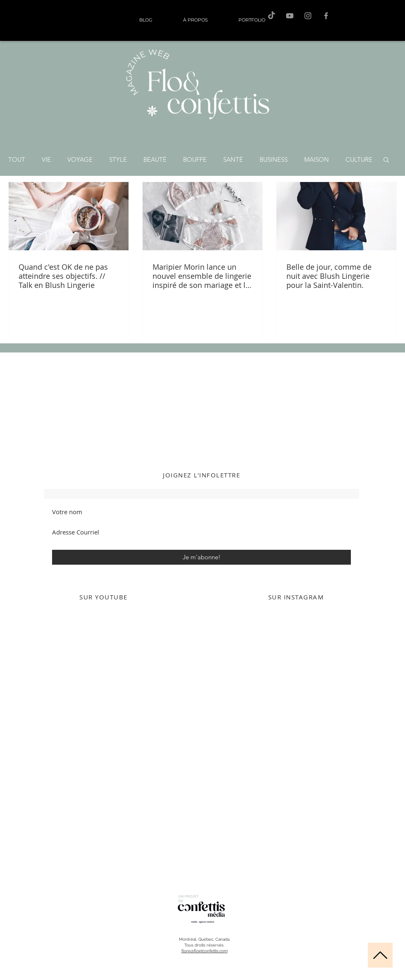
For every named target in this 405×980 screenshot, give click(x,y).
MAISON (317, 159)
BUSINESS (274, 159)
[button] (386, 160)
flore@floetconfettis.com (205, 951)
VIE (46, 159)
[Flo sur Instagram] (308, 16)
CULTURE (359, 159)
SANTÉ (233, 159)
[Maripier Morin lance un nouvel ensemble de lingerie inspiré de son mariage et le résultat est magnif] (202, 216)
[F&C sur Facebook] (326, 16)
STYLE (118, 159)
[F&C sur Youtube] (290, 16)
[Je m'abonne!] (201, 557)
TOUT (17, 159)
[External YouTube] (103, 691)
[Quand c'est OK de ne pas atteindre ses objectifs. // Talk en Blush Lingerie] (69, 216)
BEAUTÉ (155, 159)
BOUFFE (195, 159)
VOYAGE (80, 159)
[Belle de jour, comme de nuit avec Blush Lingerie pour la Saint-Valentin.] (336, 216)
